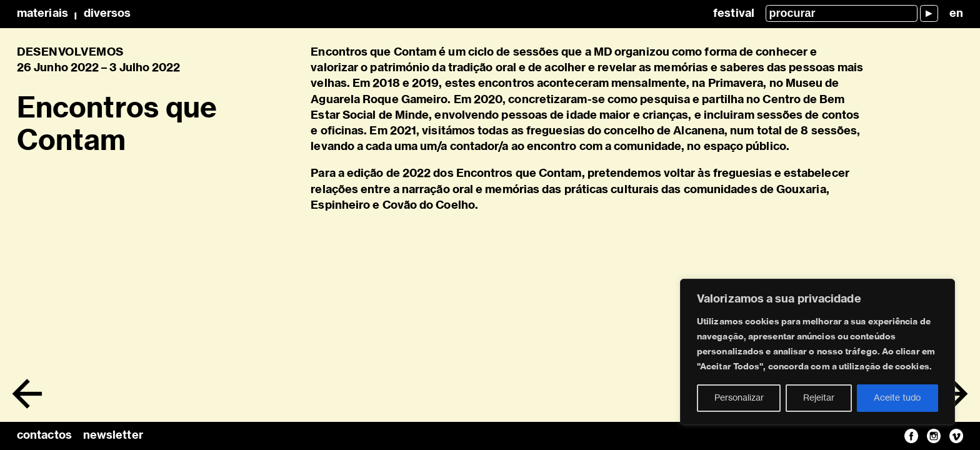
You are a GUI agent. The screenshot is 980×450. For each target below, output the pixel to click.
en (956, 14)
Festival (734, 14)
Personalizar (739, 398)
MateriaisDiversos (74, 14)
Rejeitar (819, 398)
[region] (817, 352)
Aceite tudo (897, 398)
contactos (44, 436)
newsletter (113, 436)
